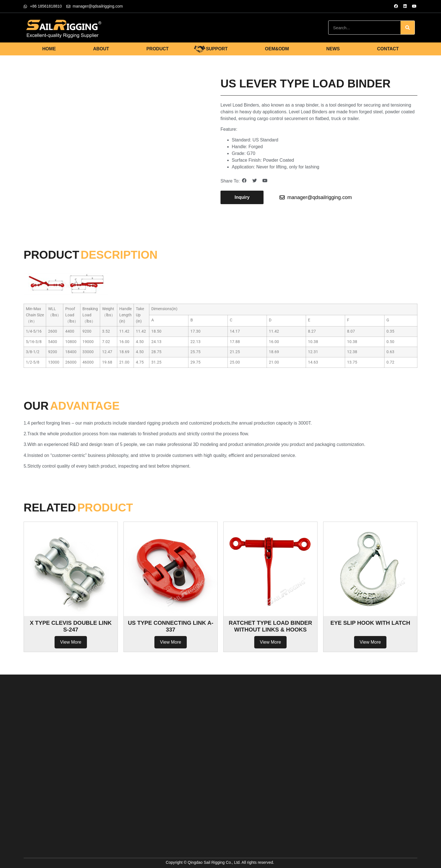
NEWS (333, 49)
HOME (49, 49)
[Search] (408, 28)
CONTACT (388, 49)
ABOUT (101, 49)
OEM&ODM (277, 49)
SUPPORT (217, 49)
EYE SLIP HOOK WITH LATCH (370, 623)
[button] (242, 197)
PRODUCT (157, 49)
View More (71, 642)
